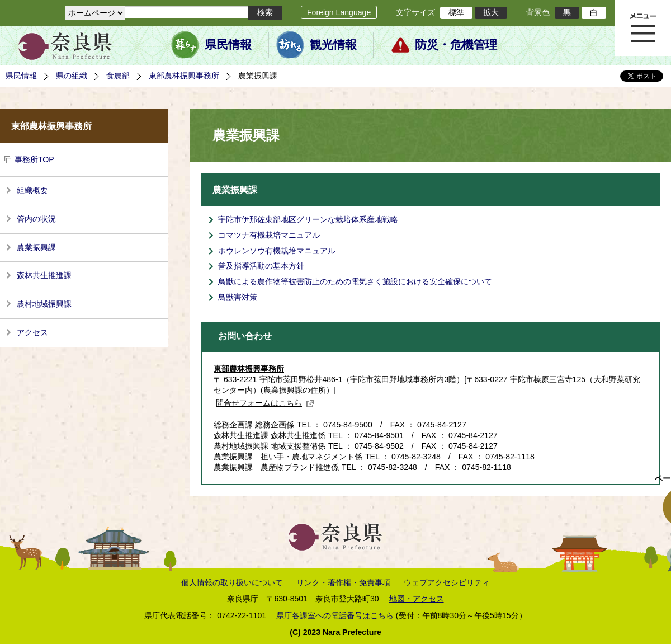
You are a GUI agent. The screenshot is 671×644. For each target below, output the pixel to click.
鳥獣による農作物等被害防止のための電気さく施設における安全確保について (355, 281)
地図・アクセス (417, 599)
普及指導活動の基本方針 (261, 266)
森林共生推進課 (44, 275)
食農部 (118, 76)
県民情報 (228, 45)
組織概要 (32, 190)
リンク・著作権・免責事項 (343, 582)
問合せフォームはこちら (265, 403)
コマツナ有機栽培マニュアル (269, 235)
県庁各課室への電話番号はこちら (335, 615)
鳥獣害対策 (238, 297)
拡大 (491, 12)
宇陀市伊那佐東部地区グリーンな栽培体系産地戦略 (308, 219)
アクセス (32, 332)
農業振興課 (36, 247)
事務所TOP (34, 159)
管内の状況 (36, 219)
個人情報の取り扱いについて (232, 582)
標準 (456, 12)
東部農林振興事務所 (184, 76)
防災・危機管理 (456, 45)
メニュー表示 (643, 28)
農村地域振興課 (44, 304)
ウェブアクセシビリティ (447, 582)
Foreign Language (339, 12)
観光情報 (333, 45)
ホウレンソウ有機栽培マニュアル (277, 251)
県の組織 (72, 76)
